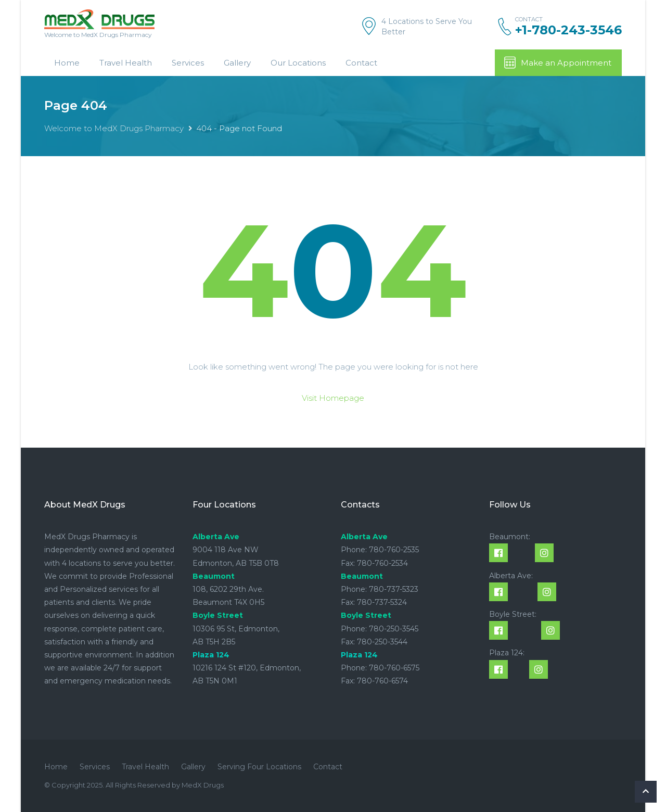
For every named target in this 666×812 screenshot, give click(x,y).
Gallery (237, 63)
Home (67, 63)
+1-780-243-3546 (568, 30)
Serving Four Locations (259, 767)
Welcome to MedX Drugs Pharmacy (114, 128)
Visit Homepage (333, 398)
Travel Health (126, 63)
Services (188, 63)
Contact (361, 63)
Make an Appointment (557, 62)
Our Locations (298, 63)
